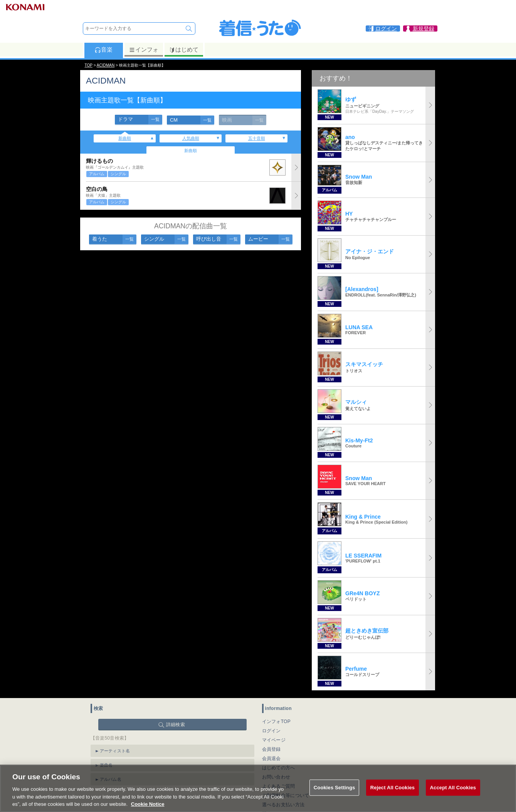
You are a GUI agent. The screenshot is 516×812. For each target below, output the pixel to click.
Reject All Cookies (392, 799)
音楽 (103, 50)
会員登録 (271, 749)
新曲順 (125, 138)
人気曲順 (191, 138)
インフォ (144, 50)
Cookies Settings (334, 799)
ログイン (271, 731)
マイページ (274, 740)
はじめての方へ (279, 768)
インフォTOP (276, 722)
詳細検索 (176, 725)
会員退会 (271, 758)
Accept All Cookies (453, 799)
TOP (89, 65)
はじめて (184, 50)
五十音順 (257, 138)
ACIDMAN (106, 65)
